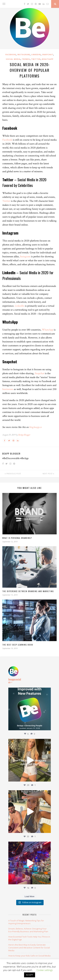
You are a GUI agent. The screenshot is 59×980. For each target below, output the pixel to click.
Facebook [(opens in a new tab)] (7, 140)
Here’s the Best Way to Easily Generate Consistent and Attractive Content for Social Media (29, 948)
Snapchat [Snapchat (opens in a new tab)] (39, 373)
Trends (26, 59)
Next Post (48, 474)
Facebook (11, 54)
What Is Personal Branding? (17, 538)
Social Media (13, 59)
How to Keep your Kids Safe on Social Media (29, 956)
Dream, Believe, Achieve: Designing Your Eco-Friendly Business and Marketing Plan (28, 930)
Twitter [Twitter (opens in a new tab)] (6, 201)
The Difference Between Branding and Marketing (28, 591)
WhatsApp (48, 59)
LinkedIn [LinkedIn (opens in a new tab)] (20, 306)
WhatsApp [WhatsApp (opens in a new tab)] (48, 330)
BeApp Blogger (24, 435)
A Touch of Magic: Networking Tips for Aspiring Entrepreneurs (26, 922)
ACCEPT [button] (30, 975)
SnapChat (48, 54)
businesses (8, 389)
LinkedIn (36, 54)
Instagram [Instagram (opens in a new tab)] (25, 257)
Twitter (36, 59)
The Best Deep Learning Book (18, 645)
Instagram (24, 54)
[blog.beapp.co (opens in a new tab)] (35, 427)
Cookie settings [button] (45, 970)
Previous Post (13, 474)
